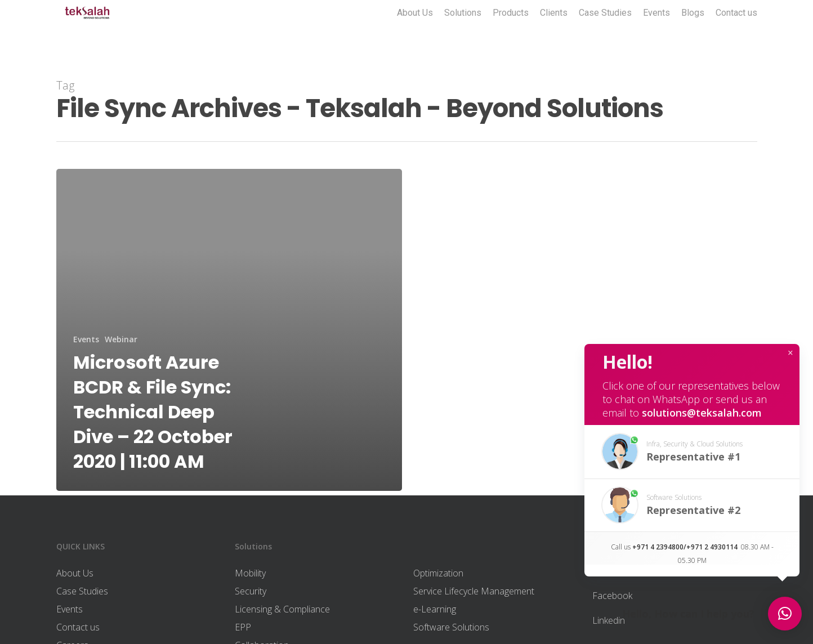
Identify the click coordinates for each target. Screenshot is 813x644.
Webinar (121, 339)
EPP (243, 627)
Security (251, 591)
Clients (554, 30)
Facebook (612, 596)
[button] (692, 452)
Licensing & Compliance (282, 609)
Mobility (250, 573)
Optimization (438, 573)
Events (656, 30)
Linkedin (609, 620)
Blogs (693, 30)
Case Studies (605, 30)
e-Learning (435, 609)
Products (511, 30)
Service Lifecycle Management (474, 591)
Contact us (736, 30)
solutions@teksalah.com (702, 413)
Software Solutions (451, 627)
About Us (415, 30)
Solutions (463, 30)
